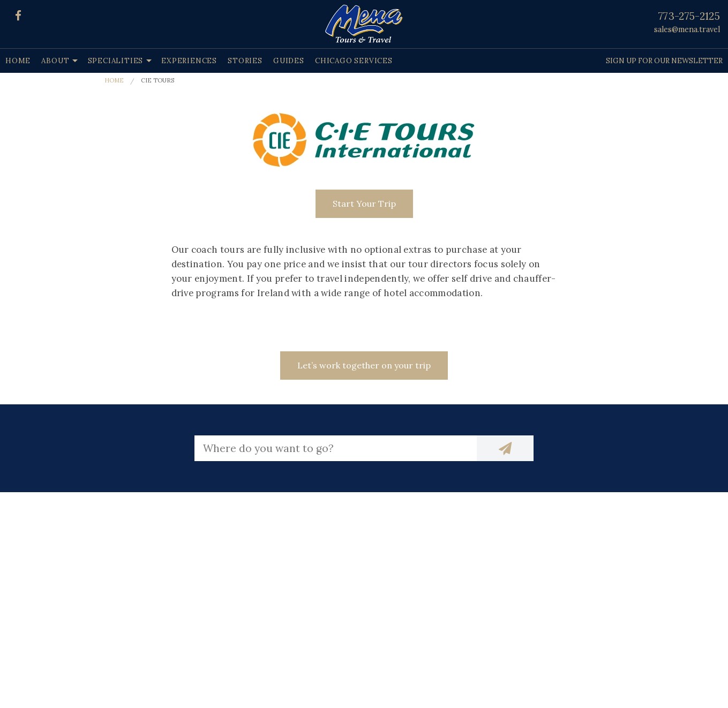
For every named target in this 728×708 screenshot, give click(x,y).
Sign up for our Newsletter (664, 61)
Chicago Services (354, 61)
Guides (289, 61)
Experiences (189, 61)
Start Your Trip (364, 204)
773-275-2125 (689, 16)
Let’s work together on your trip (364, 365)
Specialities (116, 61)
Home (18, 61)
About (55, 61)
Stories (245, 61)
